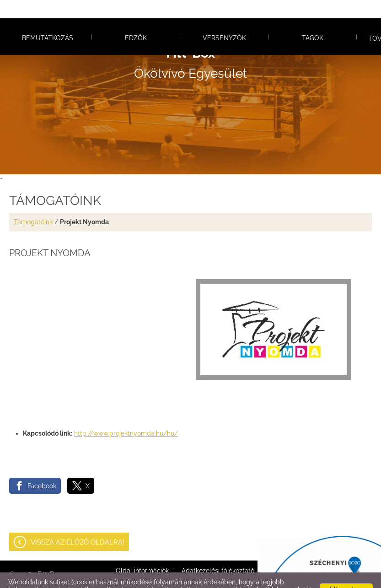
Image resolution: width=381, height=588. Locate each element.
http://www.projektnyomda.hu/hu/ (126, 415)
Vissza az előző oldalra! (78, 524)
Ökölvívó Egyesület (190, 45)
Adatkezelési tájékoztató (218, 552)
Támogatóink (33, 204)
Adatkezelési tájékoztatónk (227, 578)
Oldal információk (142, 552)
